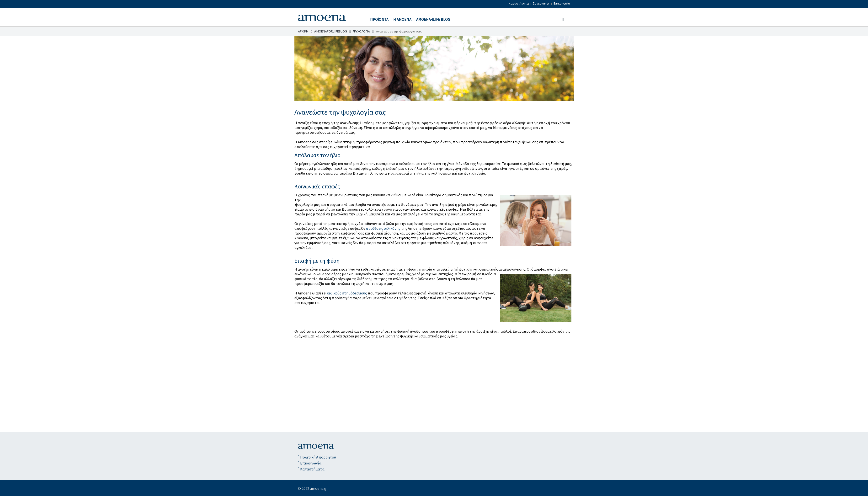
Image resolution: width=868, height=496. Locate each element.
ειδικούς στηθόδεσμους (347, 293)
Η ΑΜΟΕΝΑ (402, 19)
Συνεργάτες (541, 3)
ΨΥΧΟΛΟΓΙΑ (363, 31)
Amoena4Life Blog (433, 19)
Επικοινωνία (562, 3)
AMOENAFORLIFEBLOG (332, 31)
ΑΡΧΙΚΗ (305, 31)
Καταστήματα (519, 3)
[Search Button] (563, 20)
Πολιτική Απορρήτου (317, 457)
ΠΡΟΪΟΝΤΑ (379, 19)
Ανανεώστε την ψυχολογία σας (399, 31)
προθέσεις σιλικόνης (383, 228)
